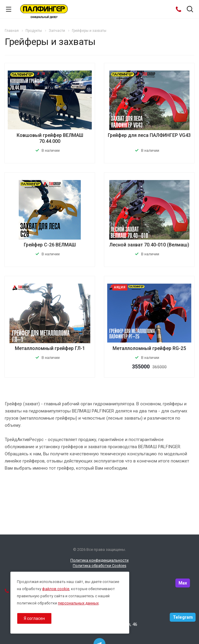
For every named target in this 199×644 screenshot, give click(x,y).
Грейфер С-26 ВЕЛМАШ (50, 245)
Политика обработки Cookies (99, 566)
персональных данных (78, 603)
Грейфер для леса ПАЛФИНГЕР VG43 (149, 135)
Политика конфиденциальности (99, 560)
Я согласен (34, 618)
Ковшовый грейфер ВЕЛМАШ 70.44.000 (50, 138)
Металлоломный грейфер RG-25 (149, 348)
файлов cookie (56, 589)
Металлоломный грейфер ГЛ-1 (50, 348)
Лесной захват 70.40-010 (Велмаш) (149, 245)
